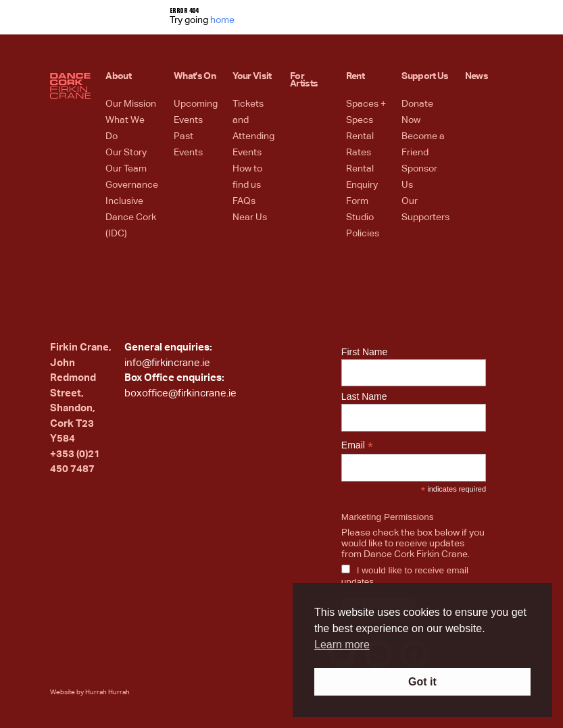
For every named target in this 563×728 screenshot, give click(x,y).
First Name (364, 352)
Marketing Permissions (388, 517)
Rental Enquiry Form (362, 185)
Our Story (126, 153)
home (222, 20)
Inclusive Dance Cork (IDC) (131, 217)
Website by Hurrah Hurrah (90, 692)
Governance (132, 185)
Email (357, 445)
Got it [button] (422, 682)
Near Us (250, 217)
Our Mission (131, 104)
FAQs (244, 201)
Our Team (126, 169)
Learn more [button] (342, 645)
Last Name (364, 396)
